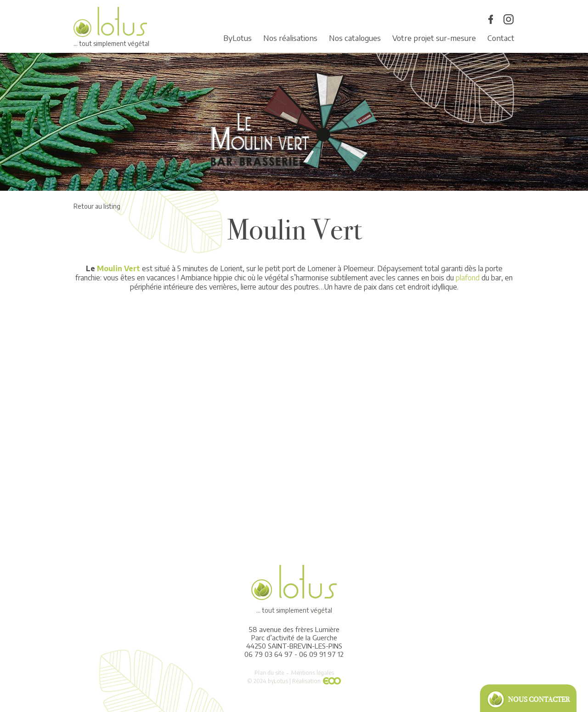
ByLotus (237, 38)
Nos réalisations (290, 38)
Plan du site (269, 673)
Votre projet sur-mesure (434, 38)
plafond (468, 278)
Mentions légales (313, 673)
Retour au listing (97, 206)
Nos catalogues (355, 38)
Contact (501, 38)
